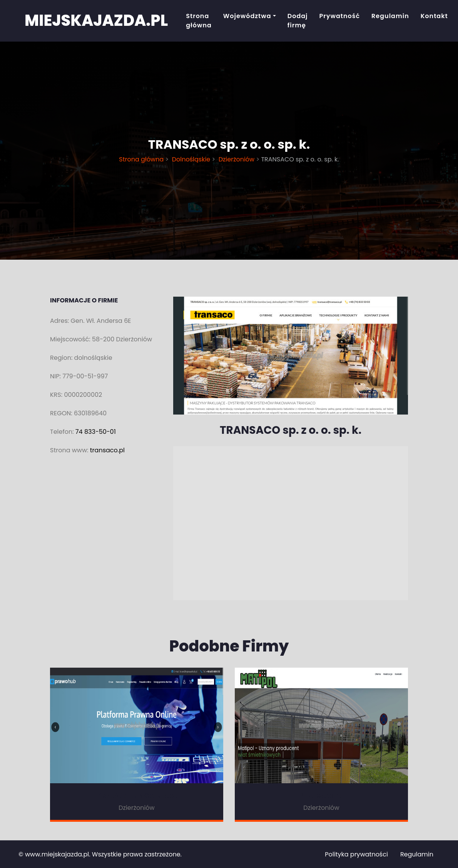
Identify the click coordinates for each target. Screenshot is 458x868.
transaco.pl (107, 450)
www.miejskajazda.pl (57, 854)
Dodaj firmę (298, 21)
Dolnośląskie (191, 159)
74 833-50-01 (96, 432)
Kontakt (434, 16)
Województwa (247, 16)
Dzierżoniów (236, 159)
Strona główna (199, 21)
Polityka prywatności (356, 854)
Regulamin (390, 16)
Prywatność (340, 16)
